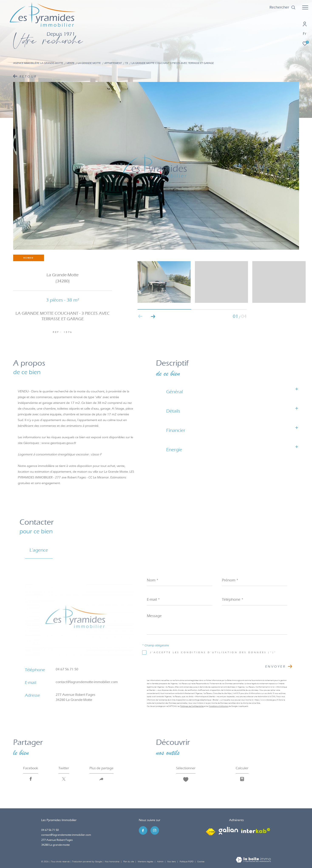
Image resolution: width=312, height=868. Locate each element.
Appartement (113, 63)
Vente (70, 63)
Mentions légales (146, 862)
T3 (127, 63)
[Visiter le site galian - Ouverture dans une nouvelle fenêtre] (228, 831)
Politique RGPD (186, 862)
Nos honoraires (112, 862)
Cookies (201, 862)
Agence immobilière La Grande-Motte (38, 63)
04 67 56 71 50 (67, 669)
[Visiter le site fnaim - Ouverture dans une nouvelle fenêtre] (211, 831)
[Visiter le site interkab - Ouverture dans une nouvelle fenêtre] (256, 831)
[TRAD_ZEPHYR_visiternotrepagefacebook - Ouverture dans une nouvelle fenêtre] (143, 830)
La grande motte (89, 63)
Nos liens (172, 862)
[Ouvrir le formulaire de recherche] (283, 7)
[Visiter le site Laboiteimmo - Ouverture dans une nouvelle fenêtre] (253, 860)
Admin (161, 862)
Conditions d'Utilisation (219, 706)
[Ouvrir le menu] (305, 7)
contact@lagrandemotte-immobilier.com (87, 682)
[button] (153, 316)
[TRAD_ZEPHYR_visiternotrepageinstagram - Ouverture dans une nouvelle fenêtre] (155, 830)
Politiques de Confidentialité (192, 706)
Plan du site (129, 862)
